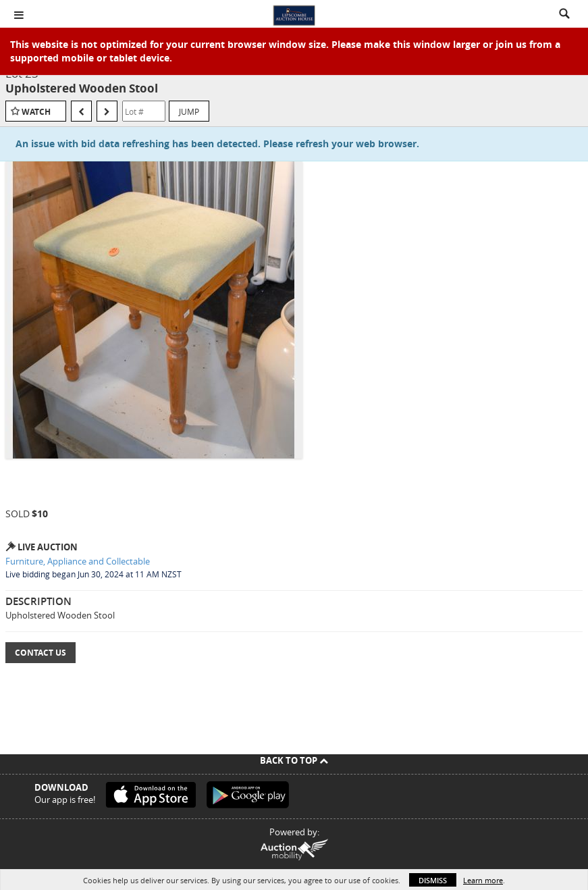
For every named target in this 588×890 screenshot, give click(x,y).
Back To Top (294, 760)
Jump (189, 111)
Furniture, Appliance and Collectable (78, 561)
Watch (36, 112)
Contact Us (41, 653)
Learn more (483, 880)
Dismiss (433, 880)
